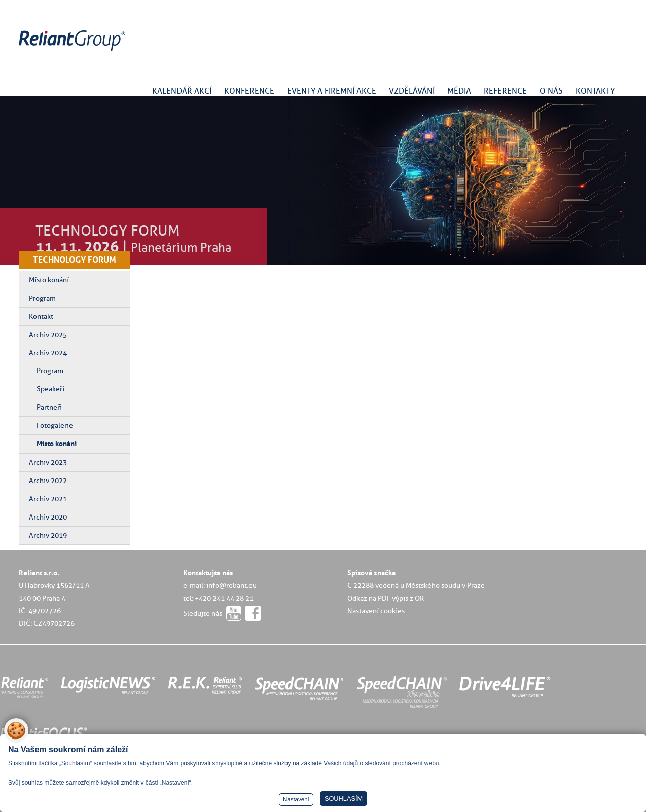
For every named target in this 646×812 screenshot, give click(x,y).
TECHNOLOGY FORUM (75, 260)
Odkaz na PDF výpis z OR (386, 598)
